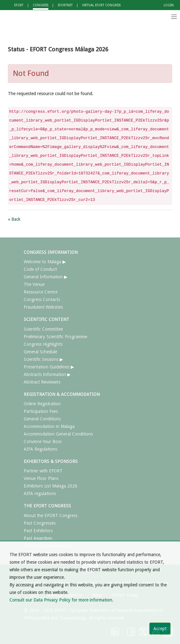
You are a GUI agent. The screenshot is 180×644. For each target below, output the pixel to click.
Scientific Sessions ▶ (43, 359)
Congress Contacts (42, 299)
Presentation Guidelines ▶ (49, 367)
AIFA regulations (40, 493)
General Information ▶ (46, 277)
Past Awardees (38, 538)
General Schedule (40, 352)
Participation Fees (41, 411)
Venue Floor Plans (41, 478)
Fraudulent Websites (43, 307)
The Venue (34, 284)
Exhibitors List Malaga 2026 (51, 486)
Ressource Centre (41, 292)
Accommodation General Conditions (58, 434)
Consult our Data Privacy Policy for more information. (61, 600)
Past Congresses (40, 523)
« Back (14, 219)
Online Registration (42, 404)
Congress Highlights (43, 344)
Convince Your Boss (43, 442)
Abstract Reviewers (42, 382)
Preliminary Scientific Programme (55, 337)
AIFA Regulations (40, 449)
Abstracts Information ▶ (47, 374)
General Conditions (42, 419)
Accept (160, 629)
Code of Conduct (40, 269)
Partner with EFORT (43, 471)
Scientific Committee (43, 329)
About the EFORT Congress (51, 516)
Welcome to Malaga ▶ (45, 262)
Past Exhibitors (38, 531)
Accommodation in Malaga (49, 426)
